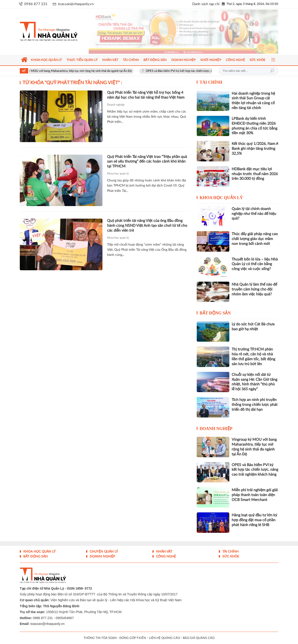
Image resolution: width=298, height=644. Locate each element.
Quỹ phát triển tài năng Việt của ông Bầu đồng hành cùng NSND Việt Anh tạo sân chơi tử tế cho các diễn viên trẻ (147, 226)
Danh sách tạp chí (206, 4)
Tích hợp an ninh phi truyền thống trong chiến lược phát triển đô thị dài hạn (255, 405)
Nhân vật (164, 552)
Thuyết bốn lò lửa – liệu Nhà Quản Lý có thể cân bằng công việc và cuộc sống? (255, 264)
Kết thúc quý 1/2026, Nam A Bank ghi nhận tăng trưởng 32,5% (255, 149)
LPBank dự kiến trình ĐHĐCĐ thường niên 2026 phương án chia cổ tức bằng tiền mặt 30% (254, 126)
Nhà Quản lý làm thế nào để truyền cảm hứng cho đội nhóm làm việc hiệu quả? (254, 289)
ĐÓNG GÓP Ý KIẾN (133, 638)
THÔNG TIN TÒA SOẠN (100, 638)
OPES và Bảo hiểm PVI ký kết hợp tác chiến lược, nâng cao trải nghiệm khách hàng (205, 71)
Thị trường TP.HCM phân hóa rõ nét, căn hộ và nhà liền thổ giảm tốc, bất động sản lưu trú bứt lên (253, 357)
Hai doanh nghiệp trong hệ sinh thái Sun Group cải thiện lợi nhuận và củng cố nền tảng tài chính (253, 101)
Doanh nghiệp (116, 105)
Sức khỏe (230, 557)
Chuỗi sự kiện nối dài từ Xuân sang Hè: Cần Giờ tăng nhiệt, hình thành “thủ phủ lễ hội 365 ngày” (254, 382)
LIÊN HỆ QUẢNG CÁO (164, 638)
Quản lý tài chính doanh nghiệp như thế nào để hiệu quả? (254, 214)
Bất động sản (215, 313)
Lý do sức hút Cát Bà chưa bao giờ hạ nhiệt (253, 327)
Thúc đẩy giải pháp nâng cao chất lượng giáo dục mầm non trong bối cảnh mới (255, 239)
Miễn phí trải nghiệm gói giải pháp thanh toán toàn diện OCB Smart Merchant (255, 495)
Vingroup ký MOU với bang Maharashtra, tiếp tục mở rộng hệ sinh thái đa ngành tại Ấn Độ (79, 71)
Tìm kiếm (272, 71)
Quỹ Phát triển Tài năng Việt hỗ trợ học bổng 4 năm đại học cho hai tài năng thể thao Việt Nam (146, 95)
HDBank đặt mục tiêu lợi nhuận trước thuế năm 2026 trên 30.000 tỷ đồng (255, 174)
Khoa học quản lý (118, 174)
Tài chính (211, 82)
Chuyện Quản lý (103, 552)
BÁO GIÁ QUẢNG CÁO (199, 638)
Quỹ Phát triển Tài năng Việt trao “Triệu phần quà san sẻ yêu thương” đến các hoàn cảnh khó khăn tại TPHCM (147, 162)
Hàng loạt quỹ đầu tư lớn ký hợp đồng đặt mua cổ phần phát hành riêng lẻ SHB (254, 520)
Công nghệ (165, 557)
